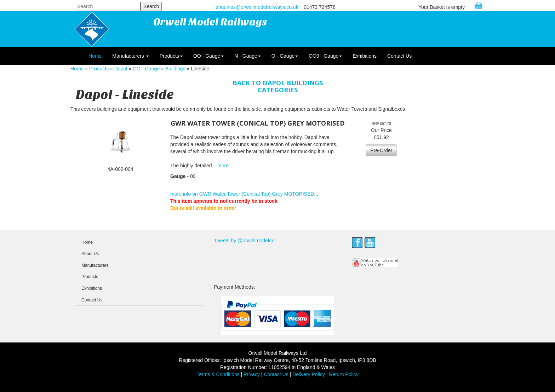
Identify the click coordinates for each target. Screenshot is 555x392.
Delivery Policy (309, 374)
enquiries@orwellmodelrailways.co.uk (257, 7)
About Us (90, 254)
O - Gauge (285, 56)
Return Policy (344, 374)
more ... (226, 166)
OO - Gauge (208, 56)
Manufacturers (130, 56)
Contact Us (399, 56)
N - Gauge (248, 56)
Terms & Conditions (218, 374)
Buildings (175, 69)
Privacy (252, 374)
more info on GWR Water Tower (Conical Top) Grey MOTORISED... (244, 194)
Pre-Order (381, 150)
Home (95, 56)
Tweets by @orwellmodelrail (245, 241)
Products (171, 56)
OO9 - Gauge (325, 56)
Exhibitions (365, 56)
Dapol (121, 69)
